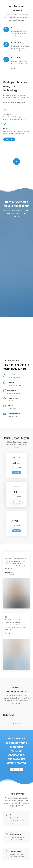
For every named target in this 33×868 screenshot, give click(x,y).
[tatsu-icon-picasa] (5, 110)
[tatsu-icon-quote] (7, 555)
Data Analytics (12, 390)
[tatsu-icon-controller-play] (17, 161)
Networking (11, 383)
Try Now (16, 473)
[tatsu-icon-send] (5, 124)
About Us (9, 139)
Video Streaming (13, 406)
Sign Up (16, 531)
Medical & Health (13, 398)
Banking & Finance (13, 375)
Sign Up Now (16, 502)
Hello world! (8, 715)
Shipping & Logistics (14, 414)
